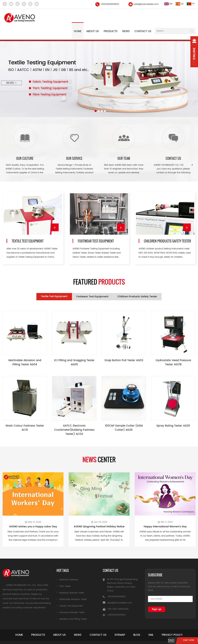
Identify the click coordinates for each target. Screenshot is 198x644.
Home (78, 18)
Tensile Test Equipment (71, 593)
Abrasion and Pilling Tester (73, 606)
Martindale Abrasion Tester (73, 586)
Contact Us (143, 18)
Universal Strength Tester (72, 599)
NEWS (126, 18)
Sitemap (130, 622)
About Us (93, 18)
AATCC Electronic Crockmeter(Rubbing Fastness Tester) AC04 (74, 417)
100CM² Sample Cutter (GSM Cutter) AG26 (124, 415)
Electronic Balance (69, 567)
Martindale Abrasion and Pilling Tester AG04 (25, 350)
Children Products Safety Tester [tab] (137, 283)
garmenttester (144, 639)
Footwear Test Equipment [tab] (92, 283)
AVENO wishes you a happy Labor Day (33, 513)
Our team (124, 145)
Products (111, 18)
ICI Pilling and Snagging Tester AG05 (74, 350)
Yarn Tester (65, 573)
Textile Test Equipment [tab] (54, 283)
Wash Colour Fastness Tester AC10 (25, 415)
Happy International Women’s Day (165, 513)
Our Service (74, 145)
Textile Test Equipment (27, 229)
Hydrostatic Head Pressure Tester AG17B (173, 350)
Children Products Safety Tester (167, 229)
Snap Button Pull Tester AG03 (124, 347)
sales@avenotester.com (146, 4)
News (83, 622)
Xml (167, 622)
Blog (150, 622)
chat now (180, 641)
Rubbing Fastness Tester (72, 580)
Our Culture (25, 145)
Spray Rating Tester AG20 (173, 413)
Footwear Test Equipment (95, 229)
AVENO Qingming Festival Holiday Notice (99, 513)
